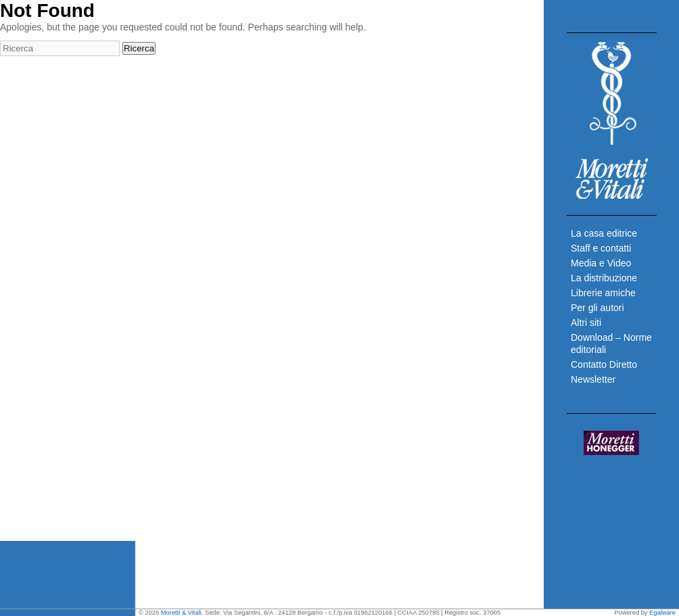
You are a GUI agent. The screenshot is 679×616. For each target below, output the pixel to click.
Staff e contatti (601, 248)
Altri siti (586, 323)
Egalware (662, 613)
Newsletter (593, 379)
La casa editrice (604, 233)
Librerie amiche (603, 293)
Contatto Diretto (604, 364)
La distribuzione (604, 278)
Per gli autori (598, 308)
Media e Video (601, 263)
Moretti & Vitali (181, 613)
